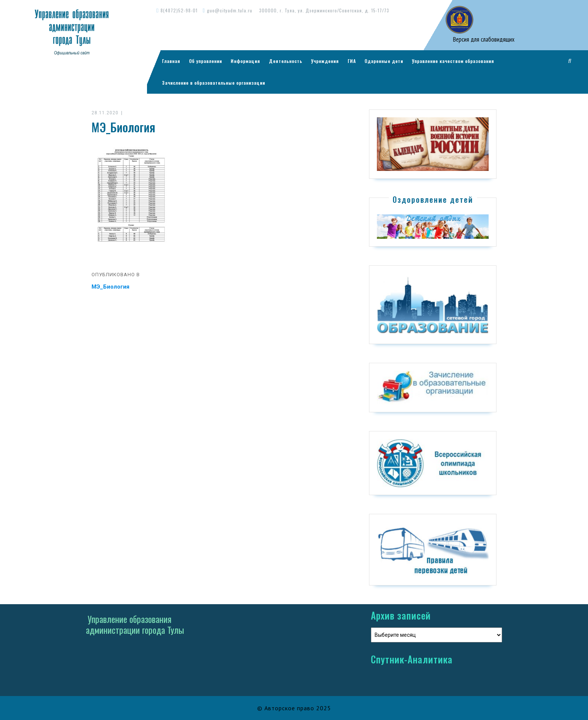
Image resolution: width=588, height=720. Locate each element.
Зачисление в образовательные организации (214, 83)
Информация (245, 61)
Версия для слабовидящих (483, 39)
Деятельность (286, 61)
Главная (171, 61)
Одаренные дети (384, 61)
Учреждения (325, 61)
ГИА (352, 61)
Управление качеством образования (453, 61)
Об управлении (205, 61)
